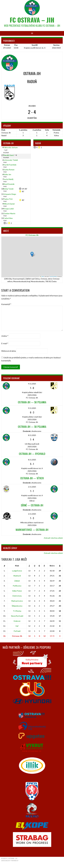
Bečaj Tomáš (8, 189)
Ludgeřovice (17, 571)
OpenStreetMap (53, 277)
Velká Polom (17, 591)
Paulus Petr (8, 199)
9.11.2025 (32, 384)
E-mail (5, 343)
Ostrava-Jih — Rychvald (32, 454)
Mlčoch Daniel (9, 204)
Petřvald (17, 631)
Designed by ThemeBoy (10, 861)
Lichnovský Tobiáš (11, 160)
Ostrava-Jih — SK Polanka (32, 402)
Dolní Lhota (17, 596)
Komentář (6, 304)
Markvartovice (17, 601)
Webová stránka (9, 351)
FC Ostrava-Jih (32, 235)
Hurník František (10, 165)
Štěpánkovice (17, 606)
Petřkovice (17, 586)
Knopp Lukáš (9, 209)
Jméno (5, 336)
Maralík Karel (9, 155)
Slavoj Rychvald (17, 616)
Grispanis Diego (10, 194)
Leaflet (42, 277)
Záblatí (17, 581)
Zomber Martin (9, 213)
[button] (32, 254)
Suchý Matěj (8, 179)
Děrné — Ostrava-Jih (32, 505)
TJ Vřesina (17, 611)
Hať (17, 626)
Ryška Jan (7, 174)
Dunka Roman (9, 170)
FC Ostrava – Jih (32, 20)
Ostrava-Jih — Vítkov (32, 478)
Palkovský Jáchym (11, 147)
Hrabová (17, 621)
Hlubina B (17, 576)
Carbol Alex (8, 218)
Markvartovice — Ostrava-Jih (32, 530)
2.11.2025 (32, 487)
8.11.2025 (32, 435)
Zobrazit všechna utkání (53, 538)
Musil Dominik (9, 184)
